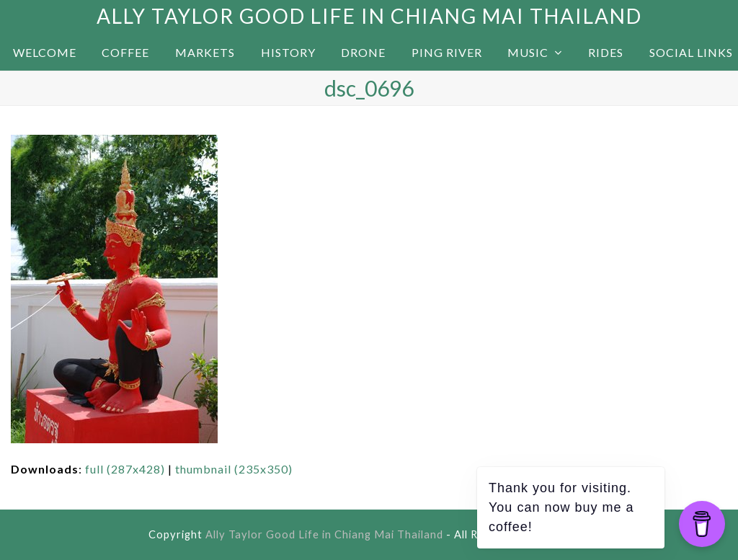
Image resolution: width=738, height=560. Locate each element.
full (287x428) (125, 469)
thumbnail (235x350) (234, 469)
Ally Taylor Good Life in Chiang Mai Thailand (369, 16)
